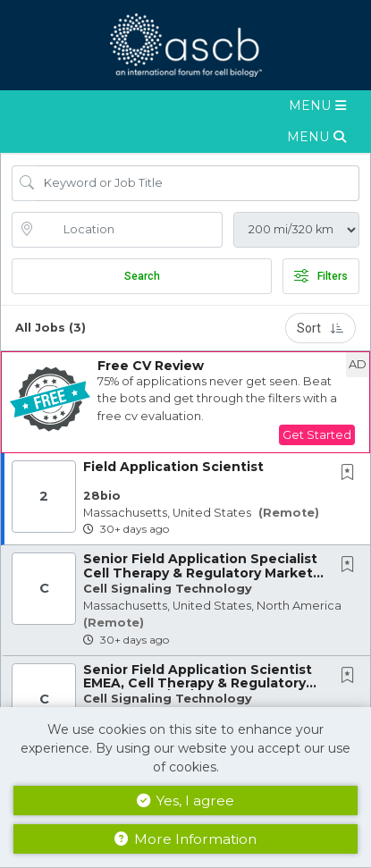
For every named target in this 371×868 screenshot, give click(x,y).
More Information (185, 839)
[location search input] (130, 230)
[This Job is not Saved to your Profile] (351, 474)
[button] (185, 106)
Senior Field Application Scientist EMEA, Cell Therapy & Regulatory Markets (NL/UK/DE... (198, 683)
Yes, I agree (185, 801)
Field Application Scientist (173, 467)
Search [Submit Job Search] (142, 276)
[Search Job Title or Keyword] (198, 183)
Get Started (317, 435)
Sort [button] (320, 328)
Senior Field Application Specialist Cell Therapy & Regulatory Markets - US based (202, 573)
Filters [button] (321, 276)
